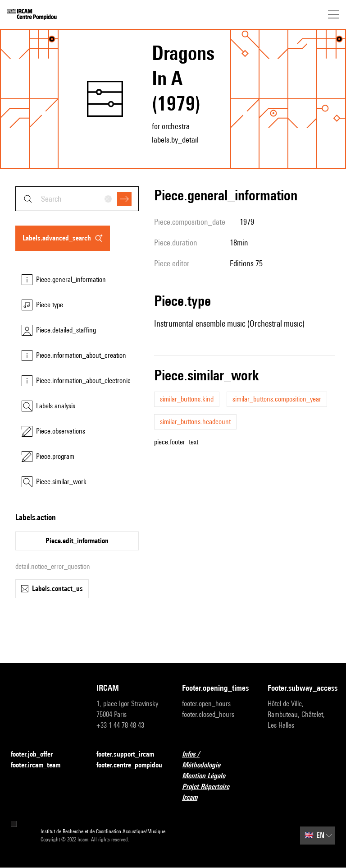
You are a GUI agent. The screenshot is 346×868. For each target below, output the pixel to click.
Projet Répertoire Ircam (216, 792)
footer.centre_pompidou (129, 765)
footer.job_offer (37, 755)
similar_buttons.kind (187, 399)
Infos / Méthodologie (216, 759)
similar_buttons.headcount (195, 422)
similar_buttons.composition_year (277, 399)
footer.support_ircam (130, 755)
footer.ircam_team (41, 765)
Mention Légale (209, 776)
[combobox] (77, 199)
